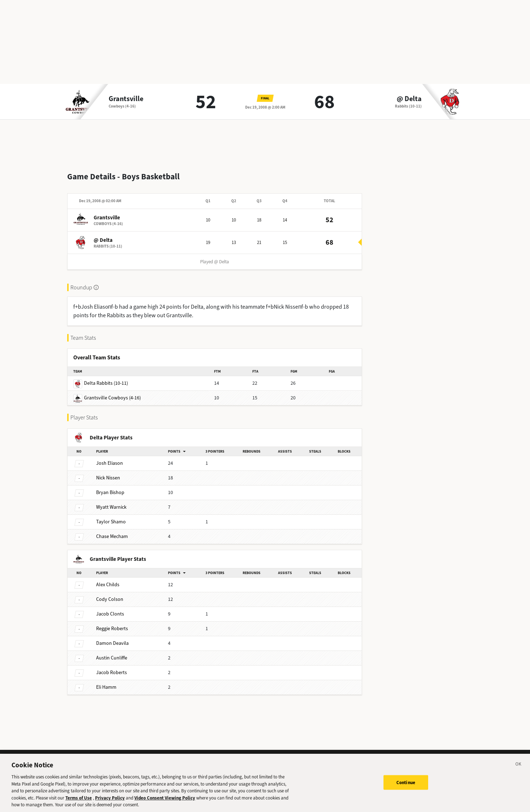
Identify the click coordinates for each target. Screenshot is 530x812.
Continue (406, 789)
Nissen (108, 472)
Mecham (112, 531)
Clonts (110, 608)
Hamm (106, 681)
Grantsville (126, 99)
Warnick (111, 501)
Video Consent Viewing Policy (165, 805)
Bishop (110, 487)
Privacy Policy (110, 805)
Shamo (111, 516)
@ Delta (409, 99)
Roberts (112, 623)
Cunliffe (112, 652)
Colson (110, 594)
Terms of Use (79, 805)
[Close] (519, 772)
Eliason (110, 457)
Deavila (112, 637)
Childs (108, 579)
